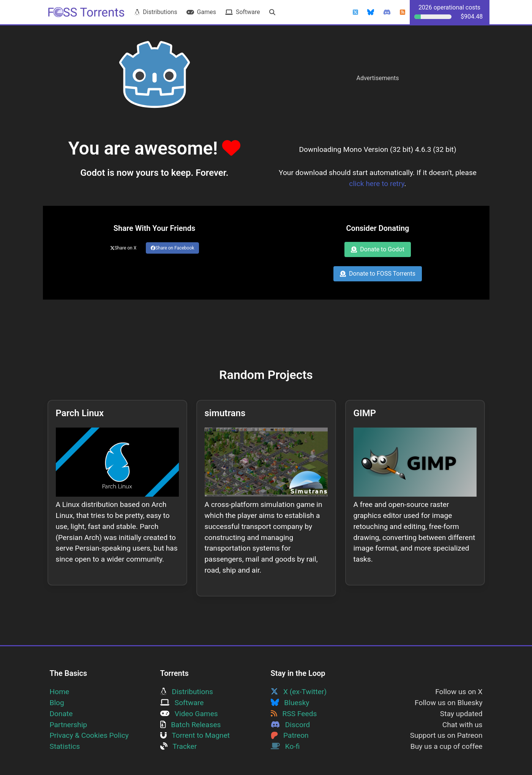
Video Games (189, 714)
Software (243, 12)
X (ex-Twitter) (299, 692)
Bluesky (290, 703)
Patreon (290, 735)
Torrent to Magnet (195, 735)
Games (201, 12)
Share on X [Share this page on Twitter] (123, 248)
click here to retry (377, 184)
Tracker (179, 746)
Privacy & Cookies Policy (89, 735)
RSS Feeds (294, 714)
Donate (61, 714)
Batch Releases (191, 725)
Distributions (156, 12)
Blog (57, 703)
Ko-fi (285, 746)
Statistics (65, 746)
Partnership (69, 725)
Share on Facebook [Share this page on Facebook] (172, 248)
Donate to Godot (377, 249)
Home (60, 692)
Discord (290, 725)
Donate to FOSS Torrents (378, 274)
